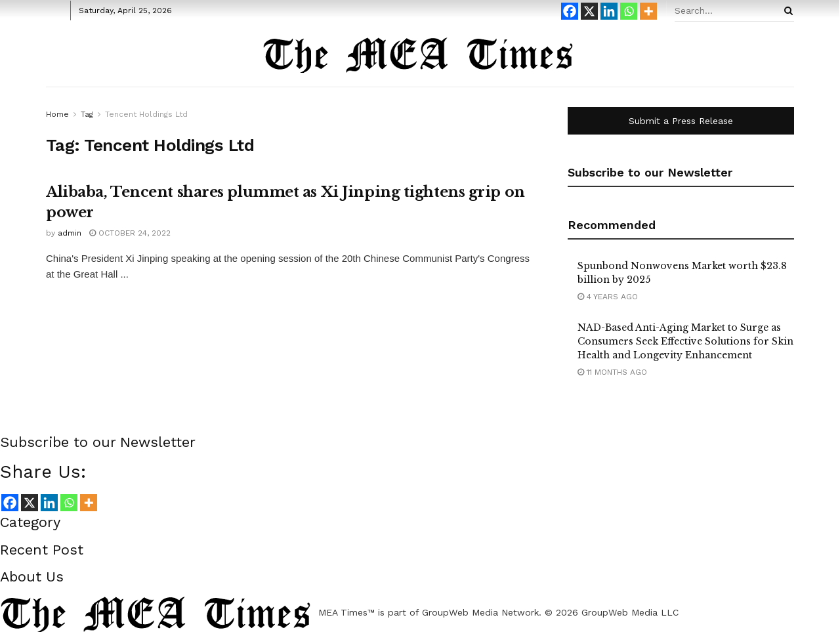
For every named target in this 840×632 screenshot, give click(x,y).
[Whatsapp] (629, 11)
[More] (648, 11)
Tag (87, 114)
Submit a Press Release (681, 121)
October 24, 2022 (130, 233)
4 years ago (608, 297)
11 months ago (612, 372)
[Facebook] (570, 11)
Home (57, 114)
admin (70, 233)
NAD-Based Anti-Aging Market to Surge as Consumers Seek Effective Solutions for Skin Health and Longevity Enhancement (685, 341)
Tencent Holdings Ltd (146, 114)
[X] (589, 11)
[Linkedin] (609, 11)
